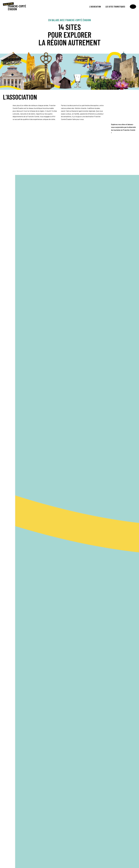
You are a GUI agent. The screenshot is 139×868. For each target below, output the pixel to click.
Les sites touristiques (115, 7)
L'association (95, 7)
